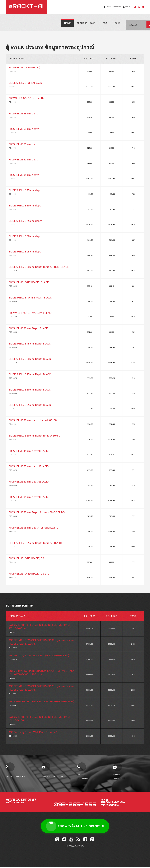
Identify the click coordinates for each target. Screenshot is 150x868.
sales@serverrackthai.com (53, 776)
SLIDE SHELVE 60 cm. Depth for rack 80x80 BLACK (39, 267)
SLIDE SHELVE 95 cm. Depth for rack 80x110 (35, 543)
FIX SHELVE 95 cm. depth (24, 175)
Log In (128, 7)
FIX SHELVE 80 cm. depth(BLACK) (29, 482)
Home (67, 23)
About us (81, 23)
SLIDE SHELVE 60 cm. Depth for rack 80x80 (34, 436)
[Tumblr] (57, 840)
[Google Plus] (92, 840)
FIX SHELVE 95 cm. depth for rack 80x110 (34, 528)
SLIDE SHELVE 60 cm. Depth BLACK (30, 359)
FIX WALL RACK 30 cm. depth (26, 98)
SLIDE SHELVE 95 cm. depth (25, 252)
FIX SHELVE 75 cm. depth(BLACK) (29, 466)
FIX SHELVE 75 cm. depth (24, 144)
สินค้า (92, 23)
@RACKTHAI (26, 6)
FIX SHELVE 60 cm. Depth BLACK (28, 328)
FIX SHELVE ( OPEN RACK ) (25, 67)
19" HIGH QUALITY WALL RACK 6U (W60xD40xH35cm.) (41, 701)
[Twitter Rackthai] (139, 7)
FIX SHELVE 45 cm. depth (24, 113)
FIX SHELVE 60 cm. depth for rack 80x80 (33, 420)
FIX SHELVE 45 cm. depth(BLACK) (29, 451)
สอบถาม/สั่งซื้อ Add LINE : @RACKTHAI (75, 827)
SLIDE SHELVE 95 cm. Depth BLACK (30, 405)
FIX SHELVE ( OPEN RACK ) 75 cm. (29, 574)
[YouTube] (71, 840)
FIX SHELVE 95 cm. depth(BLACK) (29, 497)
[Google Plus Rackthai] (143, 7)
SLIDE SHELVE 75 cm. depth (25, 221)
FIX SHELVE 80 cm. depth (24, 159)
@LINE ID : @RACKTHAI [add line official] (16, 776)
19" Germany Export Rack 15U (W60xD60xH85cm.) (39, 655)
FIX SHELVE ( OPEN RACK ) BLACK (29, 282)
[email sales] (46, 767)
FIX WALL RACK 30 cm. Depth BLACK (31, 313)
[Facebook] (85, 840)
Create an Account (113, 7)
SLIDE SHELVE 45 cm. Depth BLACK (30, 344)
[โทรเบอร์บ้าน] (82, 767)
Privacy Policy (76, 847)
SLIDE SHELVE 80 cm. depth (25, 236)
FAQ (105, 23)
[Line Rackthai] (135, 7)
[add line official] (10, 767)
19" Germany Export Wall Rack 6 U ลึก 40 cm (35, 732)
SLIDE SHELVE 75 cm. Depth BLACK (30, 374)
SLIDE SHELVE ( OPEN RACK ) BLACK (30, 298)
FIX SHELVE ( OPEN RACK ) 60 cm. (29, 558)
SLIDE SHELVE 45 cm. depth (25, 190)
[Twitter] (64, 840)
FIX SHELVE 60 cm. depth (24, 129)
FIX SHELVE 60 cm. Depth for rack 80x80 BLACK (37, 512)
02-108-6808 (83, 778)
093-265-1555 (119, 778)
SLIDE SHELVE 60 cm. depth (25, 205)
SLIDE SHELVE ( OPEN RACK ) (26, 83)
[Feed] (78, 840)
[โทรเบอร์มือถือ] (117, 767)
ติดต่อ (117, 23)
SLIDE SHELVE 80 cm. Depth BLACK (30, 390)
